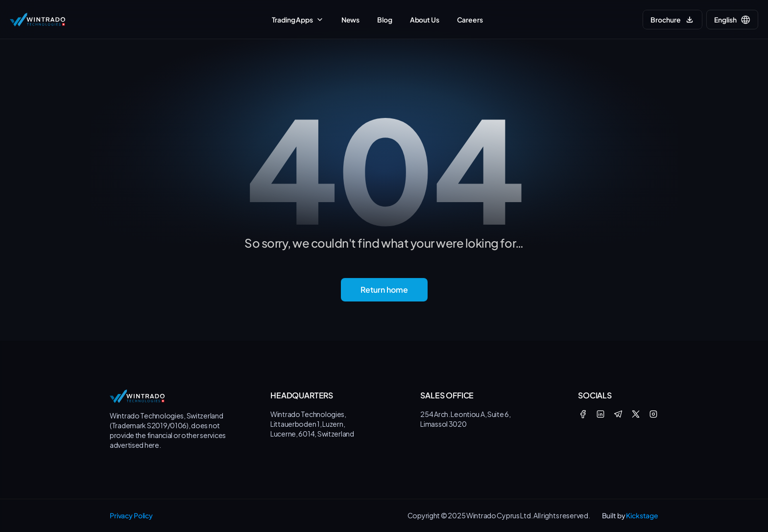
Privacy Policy (131, 515)
